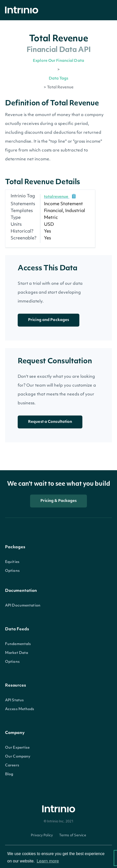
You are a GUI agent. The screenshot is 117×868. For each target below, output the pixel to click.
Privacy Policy (42, 835)
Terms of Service (73, 835)
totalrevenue (56, 197)
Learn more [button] (48, 861)
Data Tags (59, 79)
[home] (23, 10)
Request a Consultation (50, 422)
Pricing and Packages (49, 320)
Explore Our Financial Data (58, 61)
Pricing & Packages (59, 501)
